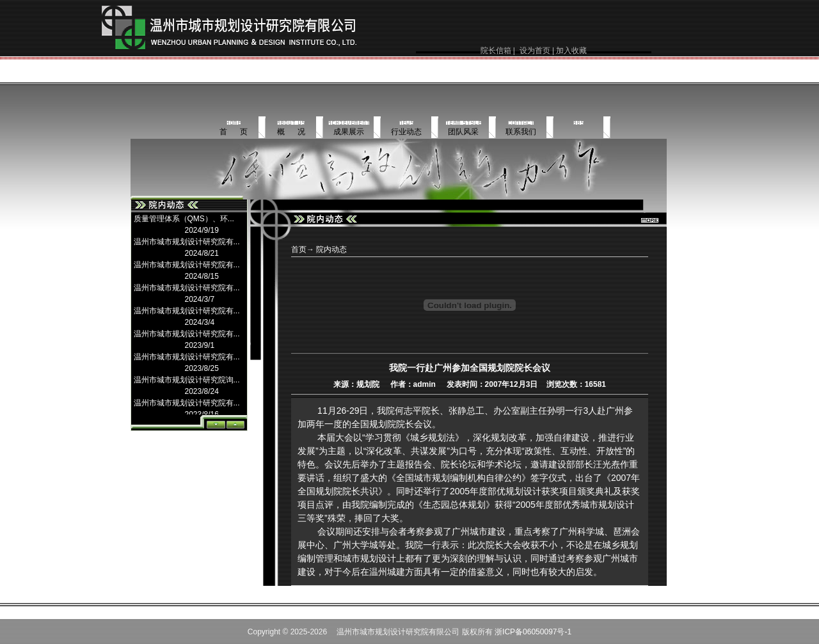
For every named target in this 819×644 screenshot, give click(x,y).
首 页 (234, 132)
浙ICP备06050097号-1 (533, 632)
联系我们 (521, 132)
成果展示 (349, 132)
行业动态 (406, 132)
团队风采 (463, 132)
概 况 (291, 132)
